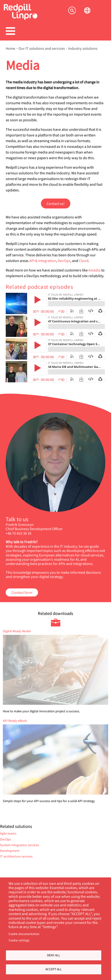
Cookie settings (19, 940)
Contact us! (56, 203)
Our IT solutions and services (42, 48)
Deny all (54, 955)
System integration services (19, 845)
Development (10, 851)
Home (10, 48)
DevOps (64, 260)
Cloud (84, 260)
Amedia (94, 270)
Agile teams (8, 833)
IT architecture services (16, 856)
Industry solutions (83, 48)
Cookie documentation (24, 934)
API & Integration (43, 260)
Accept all (54, 969)
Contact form (22, 592)
